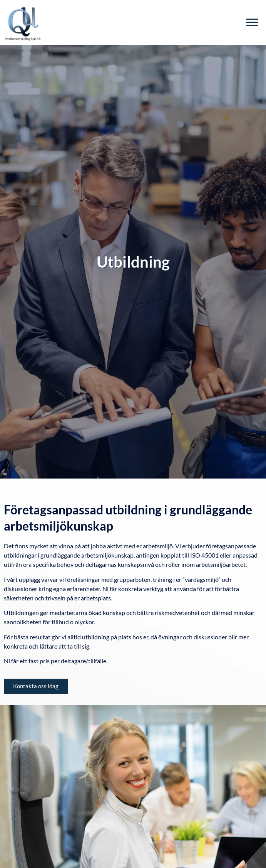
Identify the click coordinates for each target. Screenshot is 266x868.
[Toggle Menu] (252, 22)
